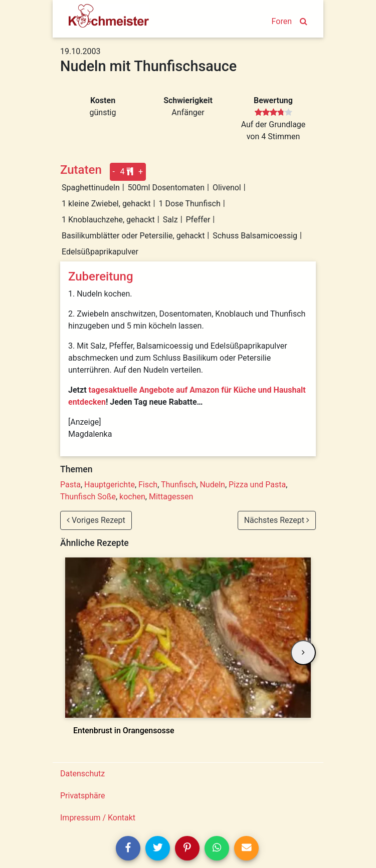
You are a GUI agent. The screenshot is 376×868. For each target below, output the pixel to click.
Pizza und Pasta (257, 485)
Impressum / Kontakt (98, 818)
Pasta (70, 485)
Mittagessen (171, 497)
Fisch (148, 485)
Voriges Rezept (96, 520)
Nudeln (212, 485)
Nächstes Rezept (277, 520)
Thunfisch (178, 485)
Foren (282, 21)
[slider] (273, 113)
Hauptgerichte (110, 485)
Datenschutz (82, 774)
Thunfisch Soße (88, 497)
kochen (132, 497)
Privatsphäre (83, 796)
